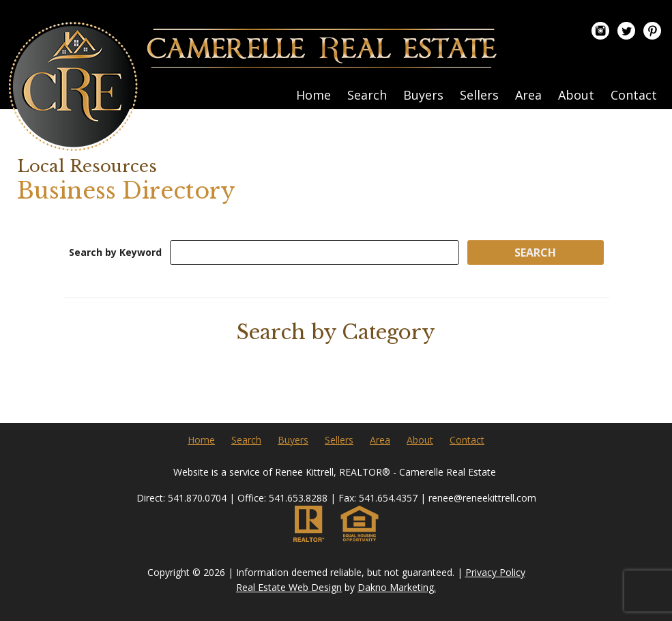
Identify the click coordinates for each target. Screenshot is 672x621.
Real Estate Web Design (289, 587)
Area (528, 95)
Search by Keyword (115, 252)
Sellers (479, 95)
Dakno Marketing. (397, 587)
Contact (634, 95)
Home (313, 95)
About (576, 95)
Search (367, 95)
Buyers (423, 95)
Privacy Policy (495, 572)
